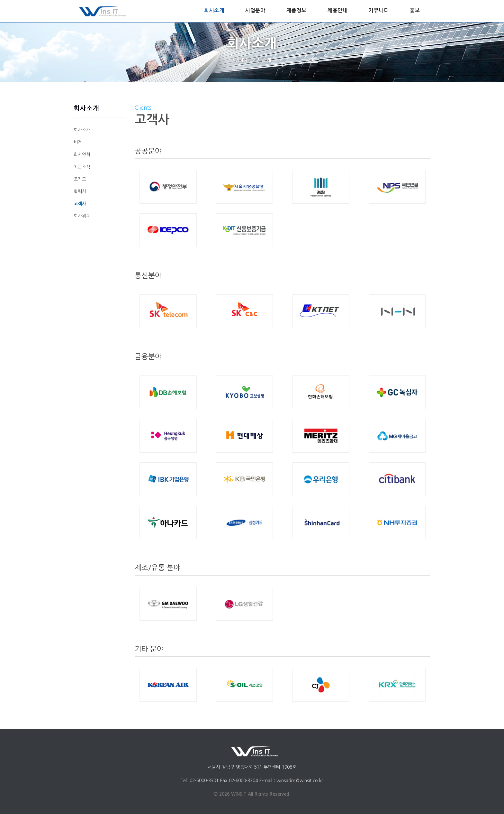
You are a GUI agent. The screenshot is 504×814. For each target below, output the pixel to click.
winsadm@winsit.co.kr (300, 781)
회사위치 (82, 216)
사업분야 (255, 10)
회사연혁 (82, 154)
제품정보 (296, 10)
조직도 (80, 179)
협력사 (80, 191)
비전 (78, 142)
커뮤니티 (379, 10)
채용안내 (337, 10)
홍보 (415, 10)
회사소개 (214, 10)
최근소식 (82, 167)
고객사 (80, 204)
